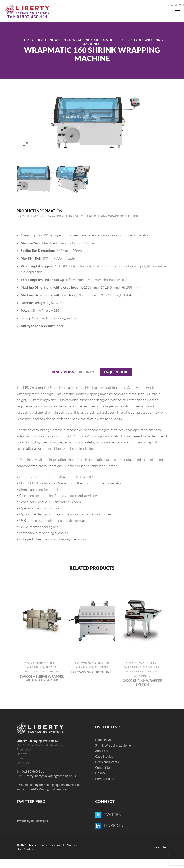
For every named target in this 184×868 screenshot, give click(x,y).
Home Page (103, 740)
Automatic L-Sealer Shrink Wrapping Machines (103, 216)
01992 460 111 (33, 771)
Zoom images (25, 144)
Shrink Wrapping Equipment (114, 745)
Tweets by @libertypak (32, 821)
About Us (102, 751)
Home (27, 40)
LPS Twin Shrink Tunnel (92, 672)
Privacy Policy (105, 779)
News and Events (107, 762)
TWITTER (108, 814)
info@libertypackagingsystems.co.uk (51, 776)
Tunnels (102, 667)
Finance (100, 773)
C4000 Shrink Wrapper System (142, 682)
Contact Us (103, 767)
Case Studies (104, 756)
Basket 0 (176, 5)
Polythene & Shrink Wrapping (63, 40)
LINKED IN (109, 826)
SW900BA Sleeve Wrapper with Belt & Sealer (42, 678)
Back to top (160, 847)
